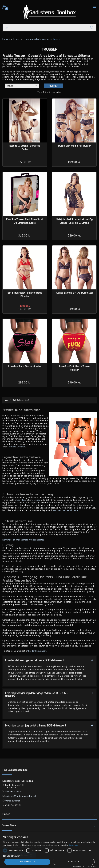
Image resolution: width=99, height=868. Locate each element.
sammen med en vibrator (65, 510)
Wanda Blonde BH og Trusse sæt (74, 293)
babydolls (21, 500)
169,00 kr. (25, 309)
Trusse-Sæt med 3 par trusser (74, 146)
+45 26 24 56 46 (13, 791)
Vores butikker (12, 801)
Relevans (22, 86)
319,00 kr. (25, 236)
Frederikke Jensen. (38, 651)
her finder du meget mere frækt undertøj (23, 540)
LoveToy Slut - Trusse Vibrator (25, 366)
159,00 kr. (25, 162)
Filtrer (53, 86)
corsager (37, 500)
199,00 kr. (74, 162)
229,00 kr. (74, 236)
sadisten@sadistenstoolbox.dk (21, 796)
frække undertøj (17, 447)
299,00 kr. (25, 383)
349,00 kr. (74, 309)
